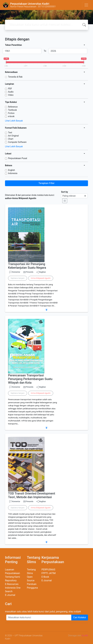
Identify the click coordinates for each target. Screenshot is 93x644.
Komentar (15, 272)
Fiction (11, 113)
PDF (10, 89)
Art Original (13, 136)
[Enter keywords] (39, 617)
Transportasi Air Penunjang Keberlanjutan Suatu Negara (27, 266)
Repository (11, 580)
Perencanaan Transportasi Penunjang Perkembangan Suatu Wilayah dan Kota (30, 379)
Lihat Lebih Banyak (14, 121)
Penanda (30, 272)
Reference (13, 107)
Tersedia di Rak (15, 77)
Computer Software (17, 142)
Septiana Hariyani (18, 278)
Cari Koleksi (80, 617)
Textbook (12, 110)
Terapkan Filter (46, 183)
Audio (11, 92)
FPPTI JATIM (49, 573)
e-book (11, 116)
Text (10, 133)
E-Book (45, 577)
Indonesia (13, 173)
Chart (11, 139)
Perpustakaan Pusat (18, 158)
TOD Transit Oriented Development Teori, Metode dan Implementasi (32, 495)
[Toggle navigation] (86, 5)
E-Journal (10, 595)
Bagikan (41, 272)
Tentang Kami (12, 577)
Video (11, 95)
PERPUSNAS (48, 570)
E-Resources (12, 584)
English (11, 170)
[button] (46, 310)
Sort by (65, 192)
